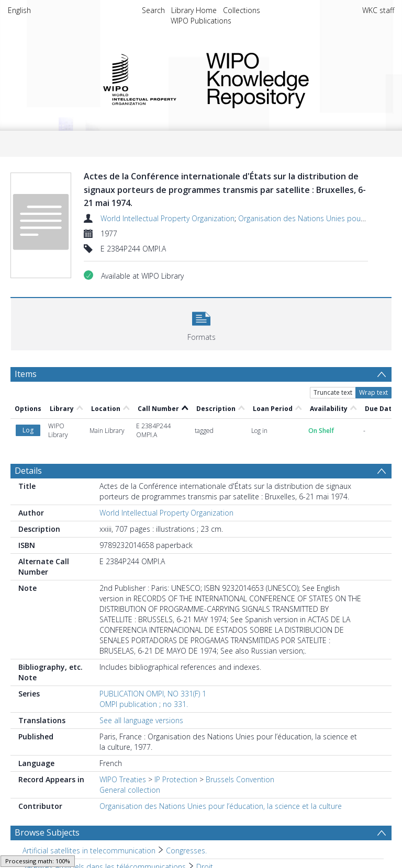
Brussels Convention (240, 779)
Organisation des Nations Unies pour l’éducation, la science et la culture (221, 806)
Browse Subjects (47, 832)
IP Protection (176, 779)
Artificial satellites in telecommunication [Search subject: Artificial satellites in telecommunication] (89, 850)
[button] (201, 323)
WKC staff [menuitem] (378, 10)
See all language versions (141, 720)
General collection (130, 790)
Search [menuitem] (153, 10)
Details (28, 471)
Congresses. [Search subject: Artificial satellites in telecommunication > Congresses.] (186, 850)
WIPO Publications (201, 21)
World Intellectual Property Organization (167, 218)
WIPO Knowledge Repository (292, 78)
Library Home (194, 10)
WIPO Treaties (123, 779)
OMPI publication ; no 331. (144, 704)
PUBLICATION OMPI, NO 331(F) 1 (153, 694)
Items (26, 374)
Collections (242, 10)
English (19, 10)
